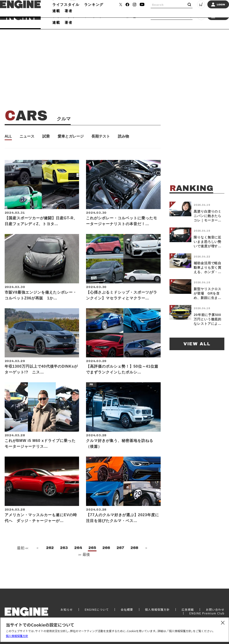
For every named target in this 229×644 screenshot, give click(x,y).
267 (120, 559)
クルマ (58, 10)
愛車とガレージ (71, 136)
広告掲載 (188, 612)
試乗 (46, 136)
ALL (8, 136)
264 (78, 559)
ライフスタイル (66, 16)
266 (106, 559)
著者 (68, 22)
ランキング (94, 16)
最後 (84, 566)
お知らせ (67, 612)
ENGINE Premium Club (207, 616)
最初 (22, 559)
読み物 (123, 136)
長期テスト (101, 136)
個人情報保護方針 (17, 636)
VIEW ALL (197, 344)
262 (50, 559)
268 (134, 559)
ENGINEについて (97, 612)
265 (92, 559)
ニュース (27, 136)
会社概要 (127, 612)
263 (64, 559)
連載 (56, 22)
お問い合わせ (215, 612)
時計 (72, 10)
